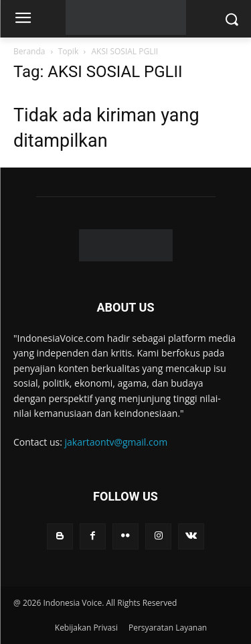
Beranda (29, 51)
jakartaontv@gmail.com (116, 442)
